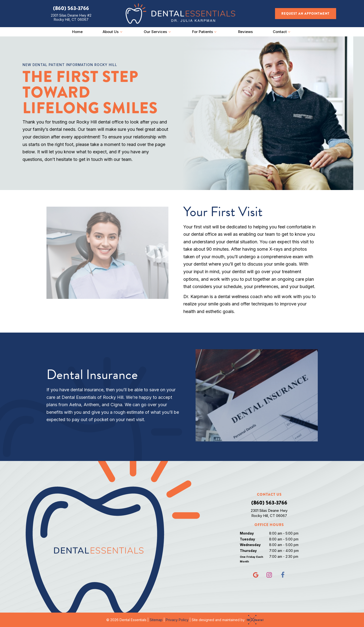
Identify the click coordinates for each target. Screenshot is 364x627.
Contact (282, 32)
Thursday (248, 551)
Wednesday (250, 545)
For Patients (205, 32)
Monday (247, 533)
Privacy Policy (177, 620)
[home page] (180, 14)
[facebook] (283, 575)
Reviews (245, 32)
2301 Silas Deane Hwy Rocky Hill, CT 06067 (269, 513)
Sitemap (156, 620)
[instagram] (269, 575)
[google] (256, 575)
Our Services (158, 32)
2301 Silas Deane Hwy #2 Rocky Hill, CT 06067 (71, 17)
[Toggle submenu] (121, 32)
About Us (113, 32)
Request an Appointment (305, 14)
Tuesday (247, 539)
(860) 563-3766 (71, 8)
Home (77, 32)
